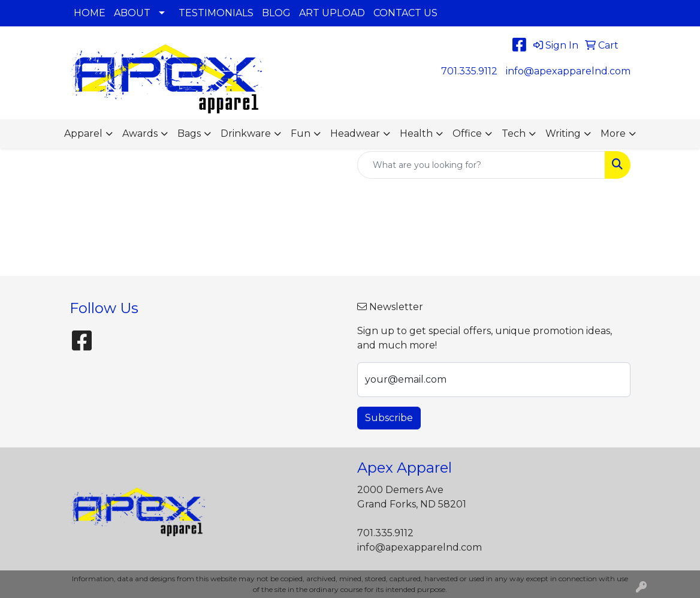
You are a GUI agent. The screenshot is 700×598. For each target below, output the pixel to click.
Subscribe (389, 418)
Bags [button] (189, 133)
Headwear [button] (355, 133)
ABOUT (132, 13)
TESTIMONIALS (216, 13)
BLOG (276, 13)
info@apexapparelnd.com (568, 71)
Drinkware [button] (246, 133)
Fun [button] (301, 133)
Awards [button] (140, 133)
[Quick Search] (481, 165)
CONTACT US (405, 13)
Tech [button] (514, 133)
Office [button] (467, 133)
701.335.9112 (469, 71)
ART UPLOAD (332, 13)
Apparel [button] (83, 133)
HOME (90, 13)
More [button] (613, 133)
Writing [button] (563, 133)
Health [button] (416, 133)
